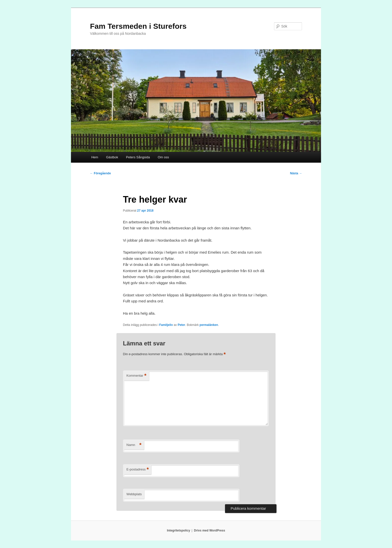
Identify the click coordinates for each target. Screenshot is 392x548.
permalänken (209, 325)
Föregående (100, 173)
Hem (95, 157)
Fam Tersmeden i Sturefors (138, 26)
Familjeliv (166, 325)
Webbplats (134, 494)
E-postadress (138, 470)
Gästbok (112, 157)
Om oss (163, 157)
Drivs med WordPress (210, 530)
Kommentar (136, 376)
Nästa (296, 173)
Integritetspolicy (179, 530)
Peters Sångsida (138, 157)
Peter (181, 325)
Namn (134, 445)
